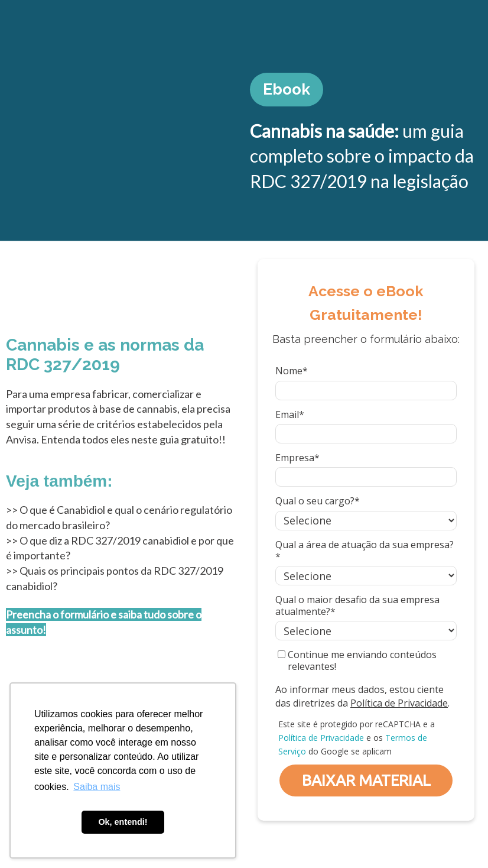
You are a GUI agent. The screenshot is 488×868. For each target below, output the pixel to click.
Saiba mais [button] (97, 787)
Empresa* (297, 458)
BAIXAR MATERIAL (366, 780)
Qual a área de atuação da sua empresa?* (365, 550)
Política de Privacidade (399, 703)
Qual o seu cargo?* (318, 501)
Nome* (292, 371)
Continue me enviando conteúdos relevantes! (357, 660)
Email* (290, 414)
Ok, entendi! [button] (123, 822)
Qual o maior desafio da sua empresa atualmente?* (357, 605)
